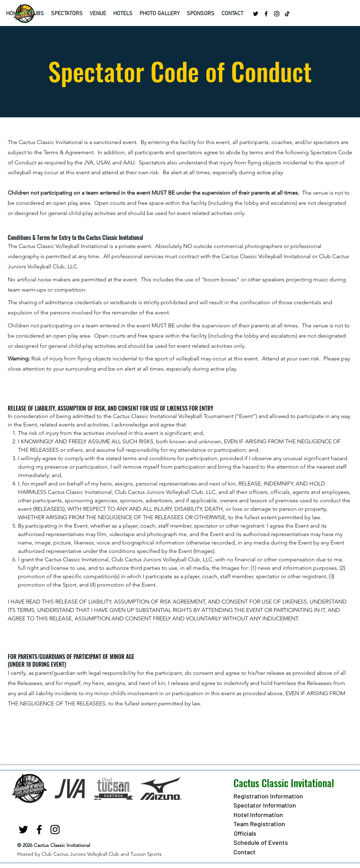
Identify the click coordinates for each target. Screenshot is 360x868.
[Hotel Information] (258, 815)
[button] (36, 14)
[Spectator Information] (265, 806)
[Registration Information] (268, 797)
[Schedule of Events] (261, 843)
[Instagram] (277, 14)
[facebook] (266, 14)
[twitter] (256, 14)
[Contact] (245, 852)
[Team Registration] (259, 824)
